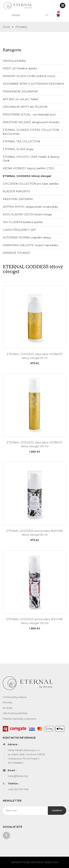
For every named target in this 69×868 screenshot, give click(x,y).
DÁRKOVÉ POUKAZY (17, 253)
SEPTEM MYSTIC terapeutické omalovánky (30, 207)
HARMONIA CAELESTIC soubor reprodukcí (30, 245)
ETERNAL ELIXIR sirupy (18, 149)
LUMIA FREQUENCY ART (19, 230)
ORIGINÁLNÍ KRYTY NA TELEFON (25, 107)
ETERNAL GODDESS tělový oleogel (27, 176)
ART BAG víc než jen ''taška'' (21, 99)
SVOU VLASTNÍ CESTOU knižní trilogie (27, 214)
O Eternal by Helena (15, 697)
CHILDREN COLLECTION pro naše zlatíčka (31, 184)
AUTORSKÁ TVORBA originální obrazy (27, 238)
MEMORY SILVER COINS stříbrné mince (29, 76)
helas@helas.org (18, 776)
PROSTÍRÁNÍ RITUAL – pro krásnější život (29, 115)
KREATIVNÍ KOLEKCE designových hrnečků (31, 122)
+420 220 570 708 (18, 789)
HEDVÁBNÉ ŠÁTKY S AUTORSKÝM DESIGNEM (33, 84)
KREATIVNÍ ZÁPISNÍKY (18, 199)
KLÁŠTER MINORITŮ (16, 191)
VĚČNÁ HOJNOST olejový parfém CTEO (28, 168)
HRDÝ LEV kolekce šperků (20, 68)
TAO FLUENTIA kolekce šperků (23, 222)
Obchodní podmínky (15, 713)
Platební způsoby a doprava (19, 719)
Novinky (8, 702)
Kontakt (8, 708)
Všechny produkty (14, 61)
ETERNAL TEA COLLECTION (21, 141)
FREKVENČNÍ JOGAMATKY (20, 92)
